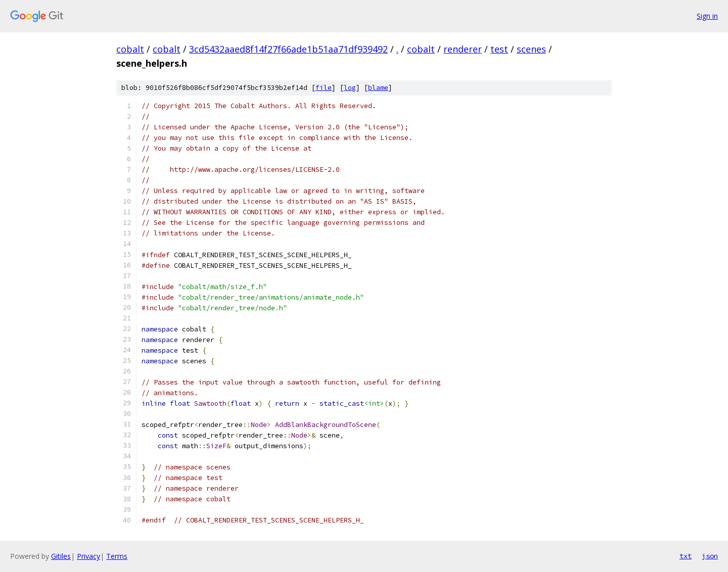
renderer (463, 49)
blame (378, 88)
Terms (117, 556)
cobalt (130, 49)
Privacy (88, 556)
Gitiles (61, 556)
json (710, 556)
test (499, 49)
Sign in (707, 16)
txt (686, 556)
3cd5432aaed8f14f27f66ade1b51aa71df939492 (288, 49)
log (350, 88)
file (324, 88)
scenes (531, 49)
